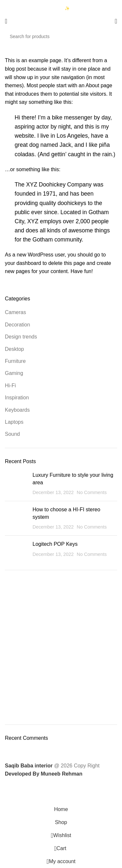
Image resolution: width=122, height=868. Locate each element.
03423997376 (29, 9)
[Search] (61, 36)
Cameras (15, 312)
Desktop (14, 349)
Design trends (21, 337)
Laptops (14, 422)
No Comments (92, 492)
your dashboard (23, 263)
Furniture (15, 361)
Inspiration (17, 398)
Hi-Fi (10, 386)
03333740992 (29, 3)
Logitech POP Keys (55, 544)
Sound (12, 434)
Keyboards (17, 410)
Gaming (14, 373)
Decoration (17, 325)
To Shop (61, 616)
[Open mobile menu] (6, 21)
